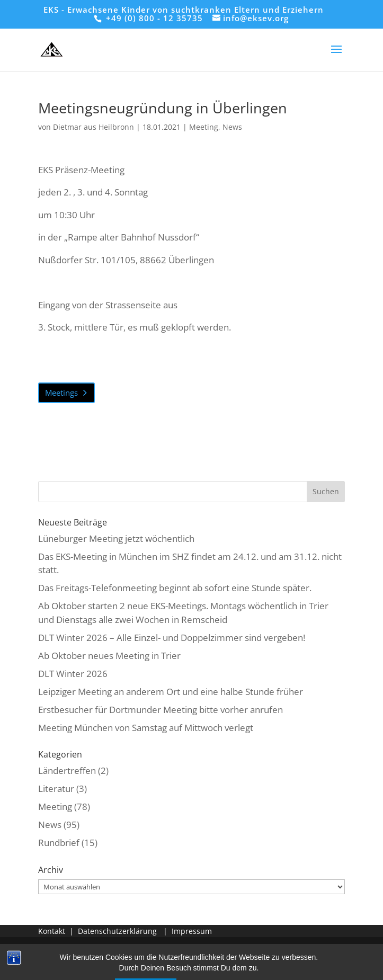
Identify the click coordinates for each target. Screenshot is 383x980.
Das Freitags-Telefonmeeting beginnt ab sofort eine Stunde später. (175, 588)
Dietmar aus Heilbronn (93, 127)
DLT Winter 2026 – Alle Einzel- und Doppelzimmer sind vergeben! (172, 638)
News (232, 127)
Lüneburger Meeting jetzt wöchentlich (116, 538)
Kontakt (52, 931)
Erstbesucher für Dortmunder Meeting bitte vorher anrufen (161, 710)
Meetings (61, 393)
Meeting (204, 127)
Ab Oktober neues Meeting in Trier (109, 656)
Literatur (56, 789)
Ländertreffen (67, 770)
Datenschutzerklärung (117, 931)
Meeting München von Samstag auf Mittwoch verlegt (146, 728)
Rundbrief (59, 843)
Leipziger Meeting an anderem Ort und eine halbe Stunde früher (171, 692)
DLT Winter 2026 (73, 674)
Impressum (192, 931)
